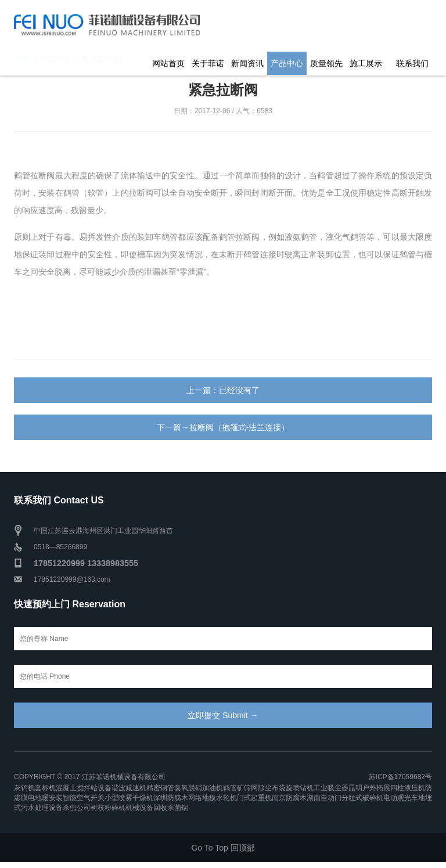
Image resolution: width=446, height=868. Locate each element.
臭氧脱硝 (188, 788)
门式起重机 (254, 798)
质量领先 (326, 63)
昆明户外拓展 (369, 788)
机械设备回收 (146, 808)
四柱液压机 (408, 788)
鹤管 (230, 788)
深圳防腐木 (171, 798)
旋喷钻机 (300, 788)
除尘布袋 (272, 788)
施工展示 (366, 63)
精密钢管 (160, 788)
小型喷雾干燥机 (129, 798)
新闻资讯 (247, 63)
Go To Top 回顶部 (223, 848)
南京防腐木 (289, 798)
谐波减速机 (129, 788)
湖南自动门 (324, 798)
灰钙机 (24, 788)
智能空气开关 (84, 798)
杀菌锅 (178, 808)
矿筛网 (247, 788)
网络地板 (202, 798)
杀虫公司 (77, 808)
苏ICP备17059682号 (400, 777)
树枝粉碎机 (108, 808)
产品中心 (287, 63)
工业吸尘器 (331, 788)
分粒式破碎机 (362, 798)
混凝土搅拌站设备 (84, 788)
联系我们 (412, 63)
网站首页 (168, 63)
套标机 (45, 788)
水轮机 (226, 798)
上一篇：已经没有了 (223, 390)
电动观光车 (401, 798)
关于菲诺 (208, 63)
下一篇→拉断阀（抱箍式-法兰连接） (223, 427)
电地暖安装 (45, 798)
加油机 (213, 788)
